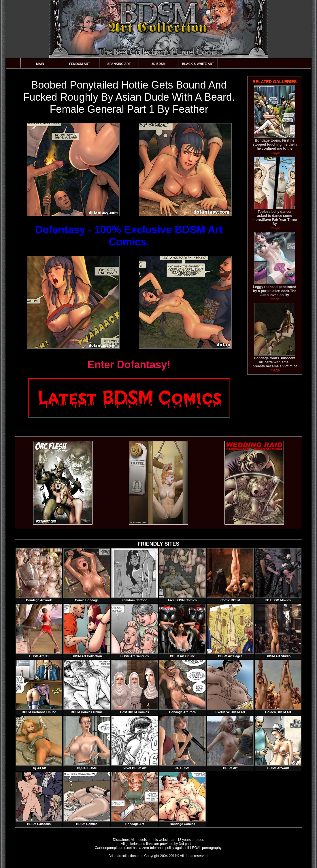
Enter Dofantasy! (129, 365)
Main (40, 64)
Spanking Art (119, 64)
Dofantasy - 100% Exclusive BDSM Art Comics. (129, 236)
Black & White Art (198, 64)
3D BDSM (159, 64)
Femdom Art (80, 64)
